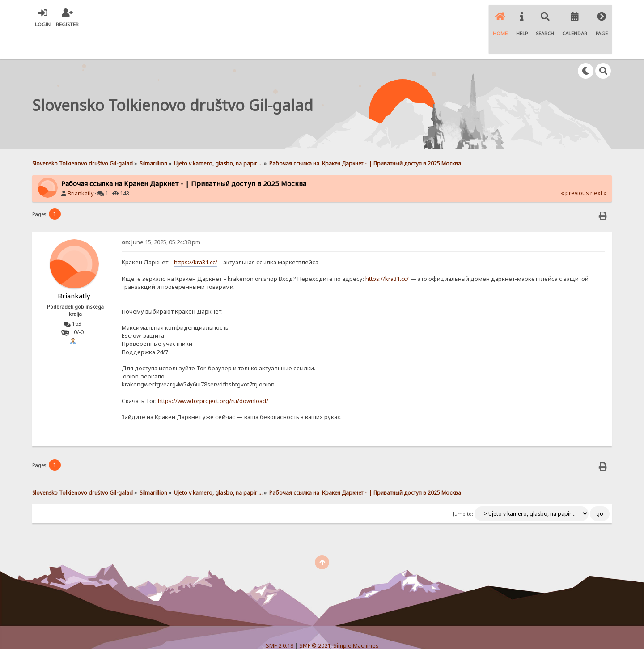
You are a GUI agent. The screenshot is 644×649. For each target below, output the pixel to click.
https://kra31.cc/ (196, 236)
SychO (349, 634)
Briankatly (80, 168)
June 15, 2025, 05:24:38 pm (161, 216)
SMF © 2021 (315, 620)
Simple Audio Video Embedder (322, 627)
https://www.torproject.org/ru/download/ (213, 375)
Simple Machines (356, 620)
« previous (575, 167)
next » (598, 167)
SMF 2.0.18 (280, 620)
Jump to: (463, 488)
